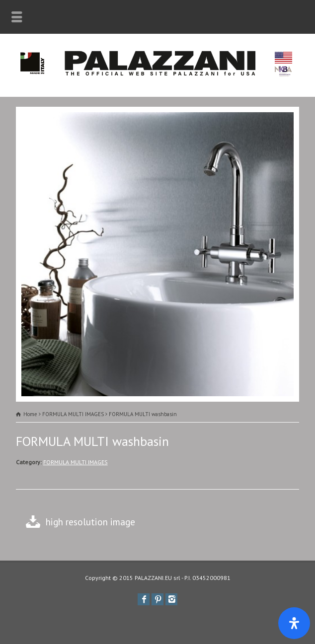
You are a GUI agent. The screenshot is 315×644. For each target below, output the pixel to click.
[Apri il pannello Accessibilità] (294, 623)
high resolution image (90, 522)
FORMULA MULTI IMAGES (76, 462)
